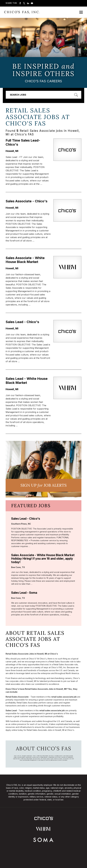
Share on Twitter (24, 3)
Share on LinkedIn (28, 3)
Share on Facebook (20, 3)
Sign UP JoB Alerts (44, 485)
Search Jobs (18, 95)
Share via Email (32, 3)
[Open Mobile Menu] (81, 12)
